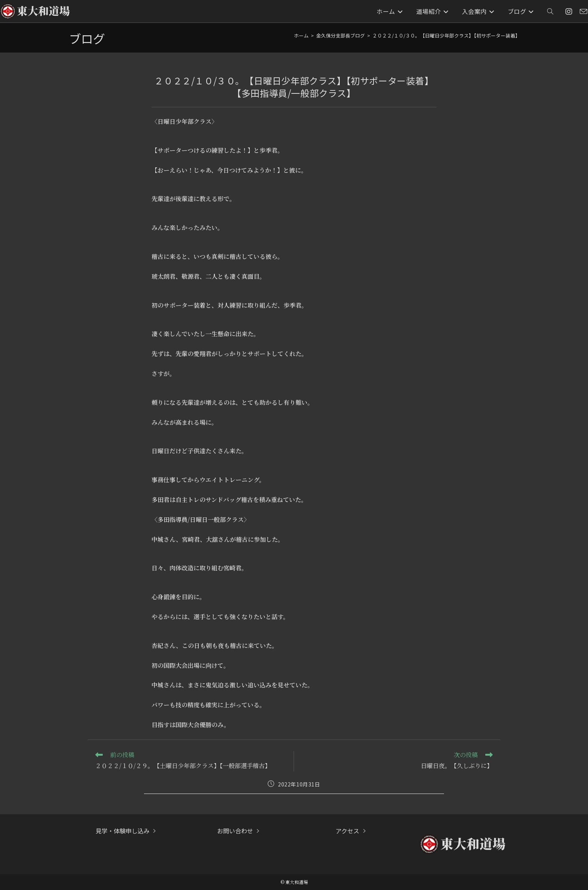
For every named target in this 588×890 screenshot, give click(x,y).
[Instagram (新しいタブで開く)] (569, 11)
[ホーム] (301, 35)
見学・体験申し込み (123, 831)
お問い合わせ (235, 831)
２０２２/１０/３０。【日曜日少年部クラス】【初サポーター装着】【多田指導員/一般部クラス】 (478, 35)
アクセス (347, 831)
